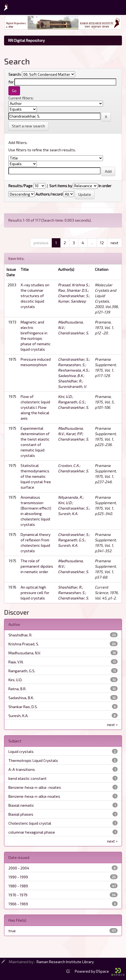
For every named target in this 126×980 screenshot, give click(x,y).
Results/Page (20, 186)
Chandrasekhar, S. (73, 296)
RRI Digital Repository (26, 40)
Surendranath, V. (72, 386)
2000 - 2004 (19, 868)
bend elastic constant (28, 778)
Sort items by (61, 186)
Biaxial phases (21, 814)
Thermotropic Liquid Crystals (33, 760)
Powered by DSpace (100, 971)
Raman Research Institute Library (65, 962)
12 (102, 243)
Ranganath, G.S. (71, 402)
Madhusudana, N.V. (25, 653)
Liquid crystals (21, 751)
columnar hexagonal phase (32, 832)
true (12, 931)
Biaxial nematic (21, 805)
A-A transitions (22, 769)
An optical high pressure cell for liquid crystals (35, 593)
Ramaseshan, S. (72, 365)
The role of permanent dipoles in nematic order (37, 566)
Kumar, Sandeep (72, 301)
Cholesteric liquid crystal (30, 823)
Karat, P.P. (74, 434)
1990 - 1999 (18, 877)
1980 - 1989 (18, 886)
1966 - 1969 (18, 904)
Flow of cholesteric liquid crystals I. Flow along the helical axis (35, 407)
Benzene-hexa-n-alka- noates (35, 787)
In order (105, 186)
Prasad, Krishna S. (73, 285)
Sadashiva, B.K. (71, 376)
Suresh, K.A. (68, 513)
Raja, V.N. (16, 662)
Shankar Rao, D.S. (23, 707)
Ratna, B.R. (17, 689)
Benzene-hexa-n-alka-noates (34, 796)
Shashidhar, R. (70, 381)
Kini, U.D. (65, 396)
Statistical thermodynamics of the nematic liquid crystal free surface (36, 476)
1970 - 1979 (18, 895)
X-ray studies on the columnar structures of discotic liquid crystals (35, 296)
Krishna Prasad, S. (24, 644)
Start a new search (28, 126)
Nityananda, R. (70, 497)
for (11, 82)
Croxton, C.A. (69, 465)
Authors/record (49, 194)
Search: (15, 74)
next (114, 243)
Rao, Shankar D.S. (73, 290)
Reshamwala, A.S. (73, 370)
